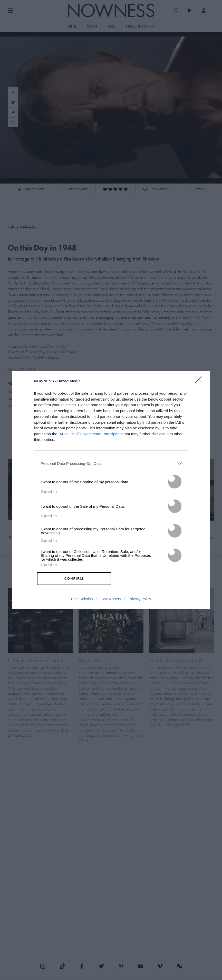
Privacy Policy (140, 599)
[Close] (200, 383)
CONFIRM (74, 579)
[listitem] (111, 464)
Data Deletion (82, 599)
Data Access (111, 599)
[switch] (175, 482)
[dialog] (111, 490)
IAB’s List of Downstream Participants (91, 434)
